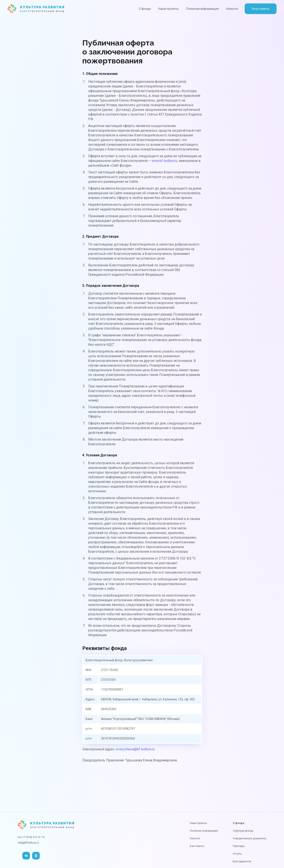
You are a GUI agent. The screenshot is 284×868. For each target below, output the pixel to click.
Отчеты (237, 854)
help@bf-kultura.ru (28, 843)
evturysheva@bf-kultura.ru (135, 749)
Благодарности (242, 861)
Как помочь (197, 846)
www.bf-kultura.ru (164, 161)
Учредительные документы (250, 838)
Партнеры (239, 846)
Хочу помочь (261, 9)
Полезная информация (202, 9)
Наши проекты (168, 9)
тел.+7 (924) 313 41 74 (31, 837)
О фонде (145, 9)
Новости (232, 9)
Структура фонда (243, 831)
